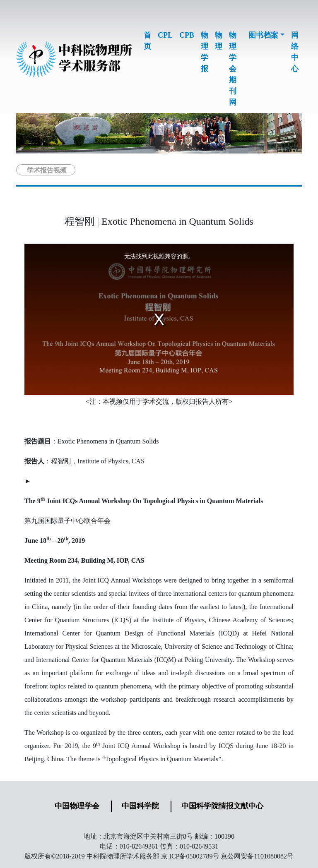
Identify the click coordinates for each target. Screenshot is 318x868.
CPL (165, 35)
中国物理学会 (77, 806)
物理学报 (205, 52)
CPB (187, 35)
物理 (219, 41)
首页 (147, 41)
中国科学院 (140, 806)
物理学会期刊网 (233, 69)
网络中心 (295, 52)
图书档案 (263, 35)
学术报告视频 (47, 170)
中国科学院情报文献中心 (222, 806)
